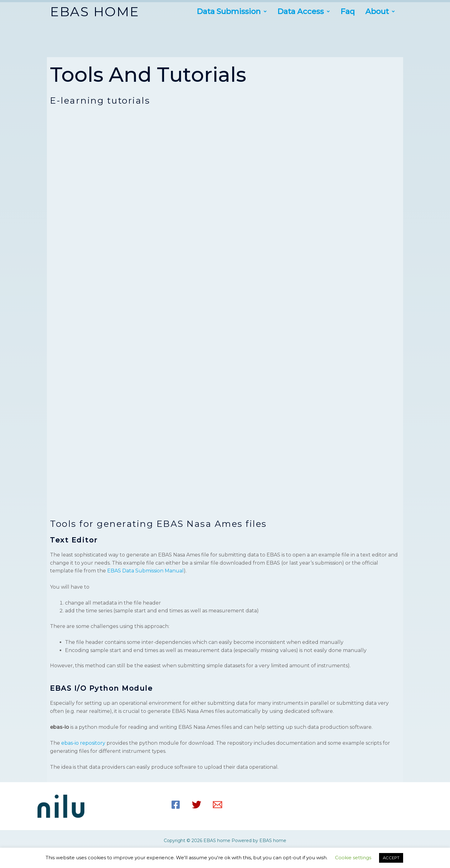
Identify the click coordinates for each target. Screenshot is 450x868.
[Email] (217, 805)
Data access (303, 11)
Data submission (232, 11)
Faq (347, 11)
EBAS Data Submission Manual (145, 571)
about (380, 11)
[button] (232, 12)
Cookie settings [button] (353, 858)
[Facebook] (176, 805)
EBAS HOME (95, 12)
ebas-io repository (83, 743)
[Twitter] (197, 805)
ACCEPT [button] (391, 858)
